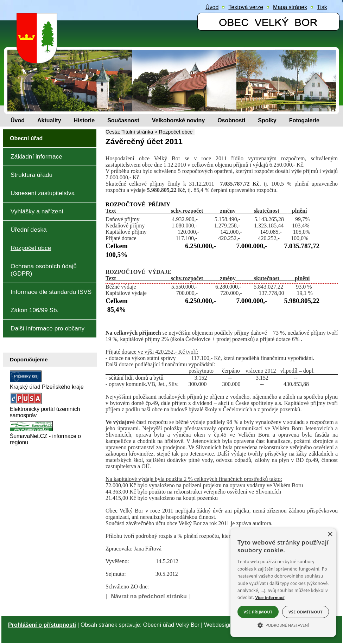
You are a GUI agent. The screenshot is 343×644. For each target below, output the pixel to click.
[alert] (283, 583)
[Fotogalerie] (304, 121)
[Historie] (84, 121)
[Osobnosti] (231, 121)
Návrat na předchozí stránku (149, 596)
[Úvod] (18, 121)
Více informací (270, 597)
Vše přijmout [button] (258, 612)
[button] (283, 625)
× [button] (330, 534)
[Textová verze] (246, 7)
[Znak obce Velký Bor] (39, 59)
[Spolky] (267, 121)
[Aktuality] (49, 121)
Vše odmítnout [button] (306, 612)
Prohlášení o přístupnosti (42, 625)
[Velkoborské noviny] (178, 121)
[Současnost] (123, 121)
